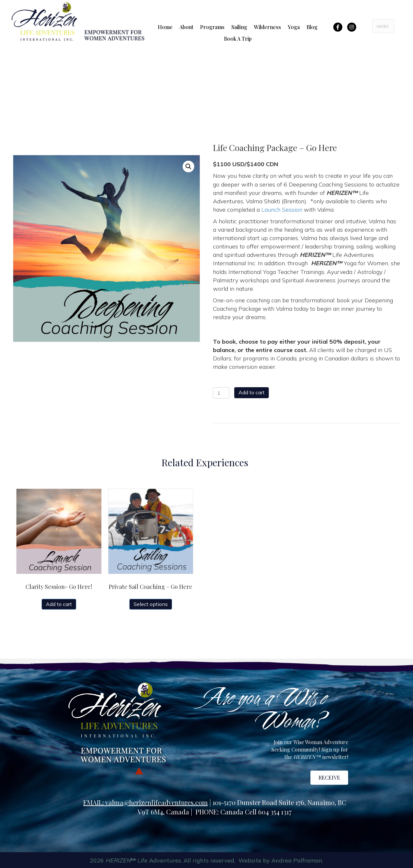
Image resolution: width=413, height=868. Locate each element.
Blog (312, 27)
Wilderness (267, 27)
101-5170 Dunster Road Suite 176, (260, 802)
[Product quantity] (221, 393)
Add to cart (252, 392)
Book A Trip (238, 39)
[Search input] (383, 26)
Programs (212, 27)
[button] (188, 167)
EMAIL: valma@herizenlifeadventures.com (146, 802)
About (186, 27)
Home (165, 27)
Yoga (294, 27)
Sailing (239, 27)
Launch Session (282, 210)
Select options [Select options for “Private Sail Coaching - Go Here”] (151, 604)
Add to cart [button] (59, 604)
